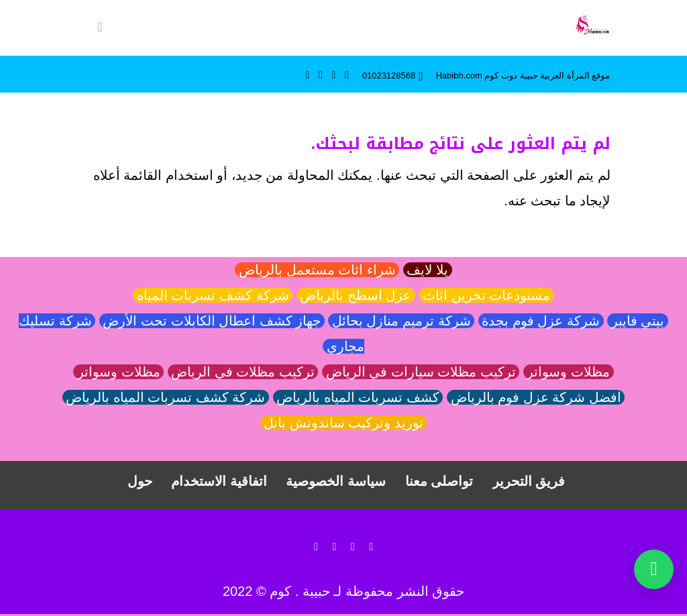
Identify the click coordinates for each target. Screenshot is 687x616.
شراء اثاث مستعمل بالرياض (317, 270)
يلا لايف (428, 270)
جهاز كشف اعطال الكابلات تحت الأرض (212, 321)
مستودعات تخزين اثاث (486, 296)
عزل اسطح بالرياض (356, 296)
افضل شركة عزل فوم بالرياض (536, 398)
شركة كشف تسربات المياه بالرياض (166, 398)
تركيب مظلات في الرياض (243, 372)
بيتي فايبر (638, 321)
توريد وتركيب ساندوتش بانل (344, 423)
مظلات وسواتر (569, 372)
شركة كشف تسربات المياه (213, 296)
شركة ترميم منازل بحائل (401, 321)
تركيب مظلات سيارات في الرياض (421, 372)
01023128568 (389, 75)
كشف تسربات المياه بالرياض (358, 398)
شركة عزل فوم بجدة (541, 321)
